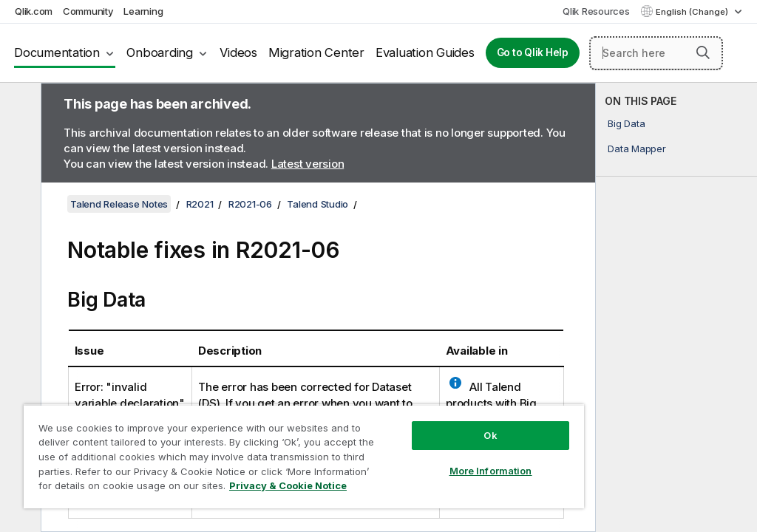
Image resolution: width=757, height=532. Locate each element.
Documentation (57, 52)
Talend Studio (318, 204)
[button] (703, 52)
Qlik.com (34, 11)
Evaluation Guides (425, 52)
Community (88, 11)
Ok (490, 435)
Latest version (308, 164)
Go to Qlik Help (533, 52)
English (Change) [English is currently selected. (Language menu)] (693, 12)
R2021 (200, 204)
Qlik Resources (596, 11)
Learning (143, 11)
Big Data (626, 123)
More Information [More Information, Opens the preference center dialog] (491, 471)
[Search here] (656, 53)
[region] (304, 456)
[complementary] (676, 307)
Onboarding (160, 52)
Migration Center (316, 52)
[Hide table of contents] (18, 106)
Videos (238, 52)
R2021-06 (250, 204)
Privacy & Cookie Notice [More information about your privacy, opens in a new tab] (288, 485)
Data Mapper (637, 149)
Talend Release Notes (119, 204)
